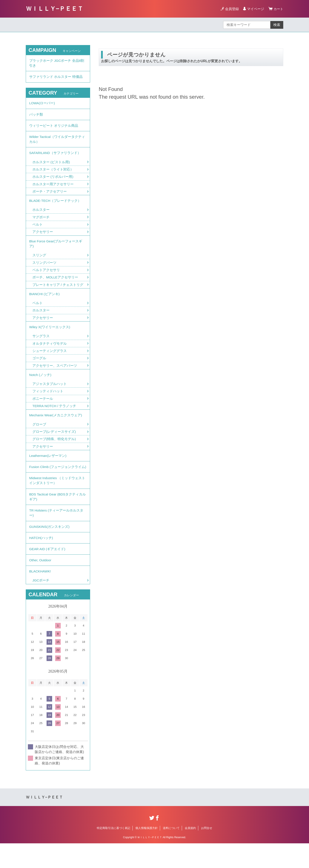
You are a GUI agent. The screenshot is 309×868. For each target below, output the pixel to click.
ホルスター (41, 216)
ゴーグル (39, 368)
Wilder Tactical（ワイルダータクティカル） (57, 143)
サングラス (41, 346)
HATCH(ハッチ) (41, 560)
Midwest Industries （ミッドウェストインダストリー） (58, 500)
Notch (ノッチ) (40, 385)
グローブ (39, 436)
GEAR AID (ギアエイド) (48, 572)
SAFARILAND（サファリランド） (55, 157)
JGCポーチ (41, 605)
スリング (39, 262)
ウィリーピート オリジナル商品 (54, 128)
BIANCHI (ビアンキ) (45, 302)
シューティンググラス (50, 361)
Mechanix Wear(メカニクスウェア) (56, 427)
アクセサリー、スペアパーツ (55, 376)
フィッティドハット (48, 402)
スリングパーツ (44, 270)
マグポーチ (41, 223)
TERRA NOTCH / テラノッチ (55, 417)
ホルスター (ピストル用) (51, 167)
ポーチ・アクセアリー (50, 197)
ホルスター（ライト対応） (53, 174)
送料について (171, 852)
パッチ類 (36, 117)
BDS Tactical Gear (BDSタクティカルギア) (56, 517)
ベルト (38, 231)
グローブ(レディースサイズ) (54, 444)
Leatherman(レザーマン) (48, 469)
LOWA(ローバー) (42, 105)
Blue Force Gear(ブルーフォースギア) (56, 250)
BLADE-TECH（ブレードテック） (55, 206)
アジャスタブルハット (50, 395)
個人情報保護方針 (147, 852)
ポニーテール (43, 410)
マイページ (255, 9)
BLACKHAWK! (40, 595)
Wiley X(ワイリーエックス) (50, 336)
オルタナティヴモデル (50, 353)
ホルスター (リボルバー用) (53, 182)
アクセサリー (43, 238)
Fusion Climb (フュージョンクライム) (56, 483)
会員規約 (190, 852)
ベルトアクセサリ (46, 277)
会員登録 (231, 9)
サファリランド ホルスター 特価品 (56, 78)
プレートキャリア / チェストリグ (58, 292)
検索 (277, 25)
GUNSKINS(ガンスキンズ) (50, 548)
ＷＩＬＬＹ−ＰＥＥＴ (55, 9)
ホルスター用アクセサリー (53, 189)
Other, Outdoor (41, 583)
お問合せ (207, 852)
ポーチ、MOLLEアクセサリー (55, 285)
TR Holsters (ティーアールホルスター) (56, 534)
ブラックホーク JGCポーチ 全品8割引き (57, 63)
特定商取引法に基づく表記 (114, 852)
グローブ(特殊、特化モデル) (54, 451)
